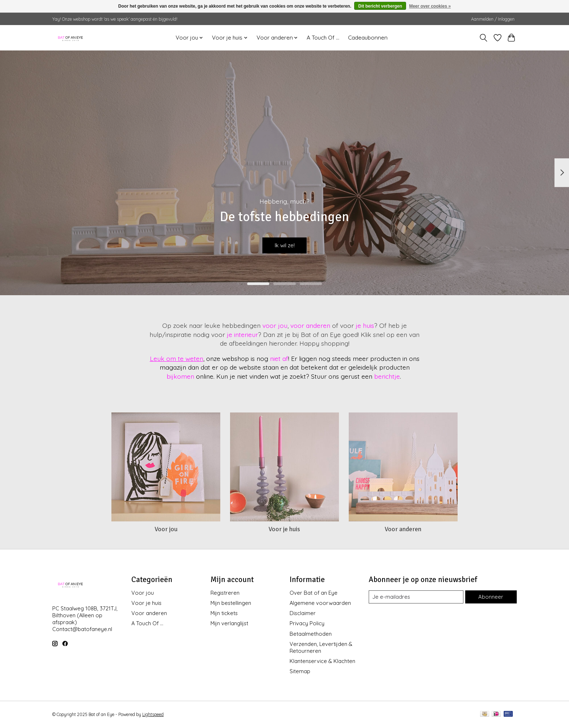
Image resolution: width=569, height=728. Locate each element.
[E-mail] (416, 597)
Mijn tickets (224, 613)
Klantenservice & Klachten (322, 661)
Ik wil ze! (284, 243)
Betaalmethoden (311, 634)
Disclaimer (303, 613)
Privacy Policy (307, 623)
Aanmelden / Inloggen (493, 19)
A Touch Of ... (323, 38)
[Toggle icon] (484, 38)
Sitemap (300, 671)
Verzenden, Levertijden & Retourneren (321, 647)
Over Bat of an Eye (314, 593)
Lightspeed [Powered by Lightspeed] (153, 714)
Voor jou (166, 529)
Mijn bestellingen (231, 603)
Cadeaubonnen (368, 38)
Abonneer (491, 597)
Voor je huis (284, 529)
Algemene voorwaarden (320, 603)
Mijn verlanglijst (229, 623)
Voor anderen (403, 529)
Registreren (225, 593)
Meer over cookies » (430, 6)
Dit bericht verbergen (380, 6)
